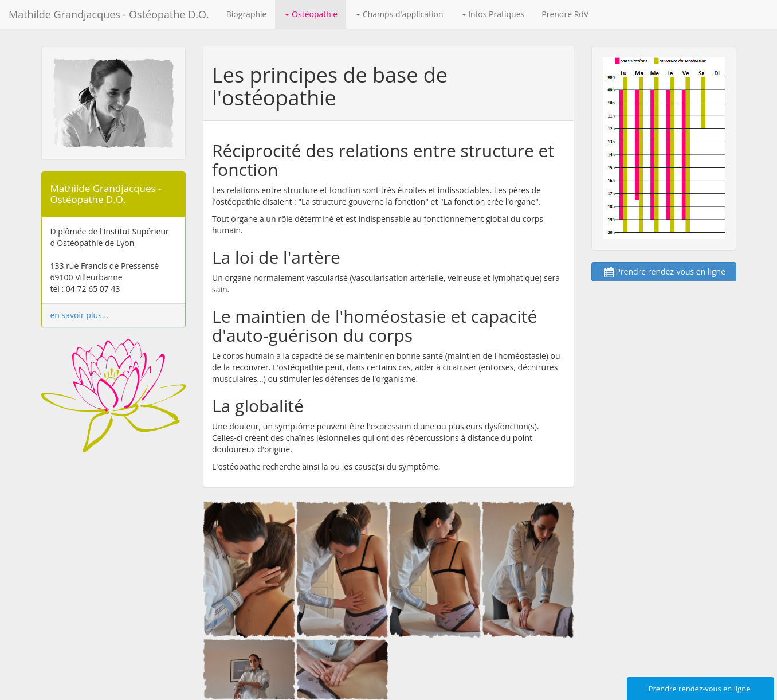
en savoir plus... (79, 315)
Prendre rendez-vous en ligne (664, 271)
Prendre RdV (565, 14)
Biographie (247, 14)
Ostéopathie (311, 14)
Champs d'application (399, 14)
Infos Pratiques (493, 14)
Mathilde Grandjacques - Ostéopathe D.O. (109, 14)
